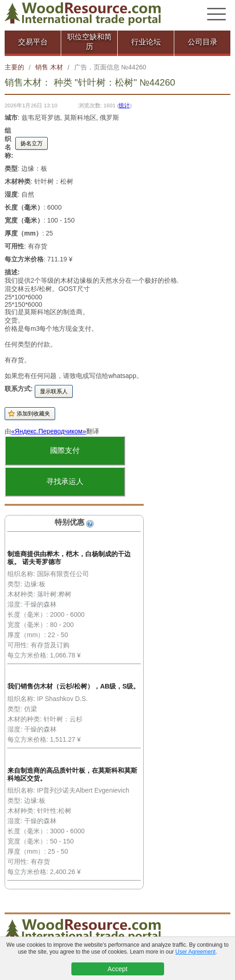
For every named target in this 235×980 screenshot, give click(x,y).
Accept (117, 969)
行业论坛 (146, 42)
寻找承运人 (65, 481)
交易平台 (33, 42)
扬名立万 (32, 143)
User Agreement (195, 952)
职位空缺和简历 (89, 42)
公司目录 (203, 42)
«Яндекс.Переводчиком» (49, 431)
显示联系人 (54, 391)
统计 (124, 105)
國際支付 (65, 450)
